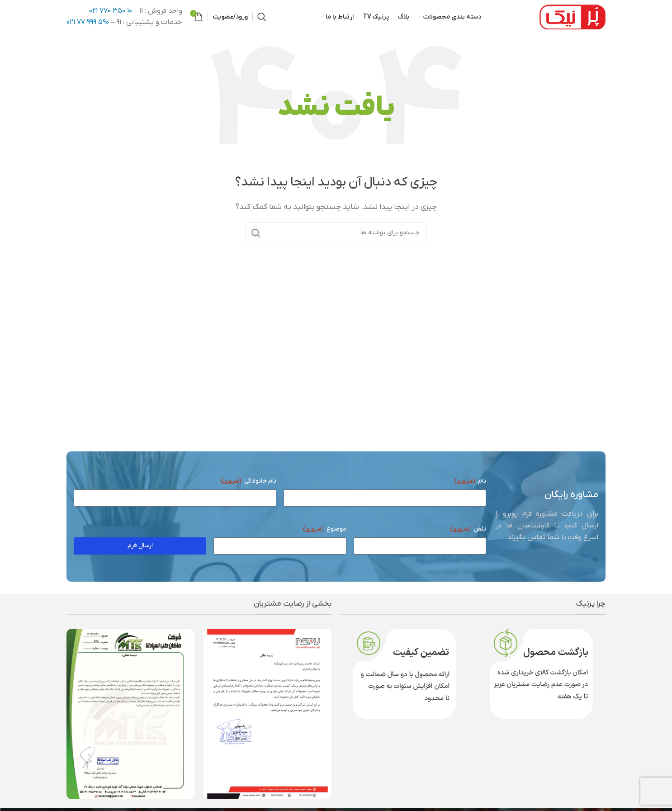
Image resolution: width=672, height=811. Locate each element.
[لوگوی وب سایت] (573, 17)
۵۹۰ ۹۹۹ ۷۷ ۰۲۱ (88, 23)
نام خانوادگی (248, 483)
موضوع (325, 531)
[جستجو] (262, 18)
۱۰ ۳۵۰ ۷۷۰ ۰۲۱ (111, 11)
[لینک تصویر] (267, 715)
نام (470, 483)
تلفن (468, 531)
